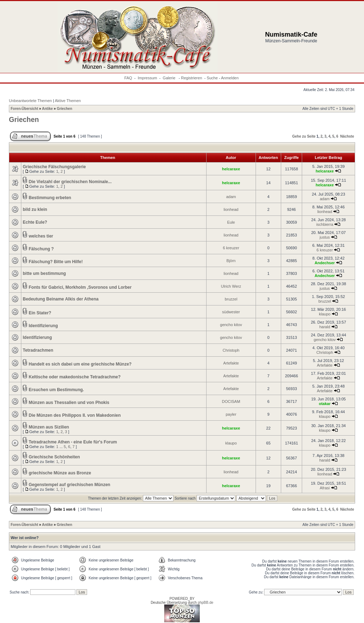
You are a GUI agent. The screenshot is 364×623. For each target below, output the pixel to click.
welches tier (41, 236)
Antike (47, 109)
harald (325, 327)
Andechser (325, 263)
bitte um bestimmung (44, 273)
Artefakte (231, 363)
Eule (231, 222)
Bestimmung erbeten (50, 198)
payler (231, 414)
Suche (212, 78)
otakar (325, 404)
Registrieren (191, 78)
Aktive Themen (68, 101)
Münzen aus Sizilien (49, 427)
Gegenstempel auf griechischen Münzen (69, 485)
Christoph (231, 350)
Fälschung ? (41, 249)
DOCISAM (231, 401)
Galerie (170, 78)
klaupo (325, 314)
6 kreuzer (231, 248)
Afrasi (325, 488)
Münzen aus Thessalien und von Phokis (69, 403)
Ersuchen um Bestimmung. (56, 390)
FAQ (128, 78)
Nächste (347, 136)
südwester (231, 312)
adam (231, 197)
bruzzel (231, 299)
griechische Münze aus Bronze (60, 473)
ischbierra (325, 224)
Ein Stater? (40, 313)
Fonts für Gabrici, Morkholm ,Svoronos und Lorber (80, 287)
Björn (231, 261)
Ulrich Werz (231, 286)
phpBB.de (205, 603)
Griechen (65, 109)
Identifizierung (43, 326)
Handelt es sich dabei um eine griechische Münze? (80, 364)
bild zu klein (35, 209)
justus (325, 237)
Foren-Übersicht (24, 109)
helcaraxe (231, 169)
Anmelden (230, 78)
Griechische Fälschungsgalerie (54, 167)
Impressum (148, 78)
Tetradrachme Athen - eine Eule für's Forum (73, 442)
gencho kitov (231, 325)
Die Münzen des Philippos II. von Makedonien (75, 415)
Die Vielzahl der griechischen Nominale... (70, 182)
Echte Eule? (35, 222)
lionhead (231, 209)
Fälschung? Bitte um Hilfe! (56, 262)
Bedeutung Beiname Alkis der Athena (61, 299)
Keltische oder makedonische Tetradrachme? (75, 377)
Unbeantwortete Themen (30, 101)
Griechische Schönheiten (54, 457)
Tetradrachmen (38, 350)
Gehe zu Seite (304, 136)
